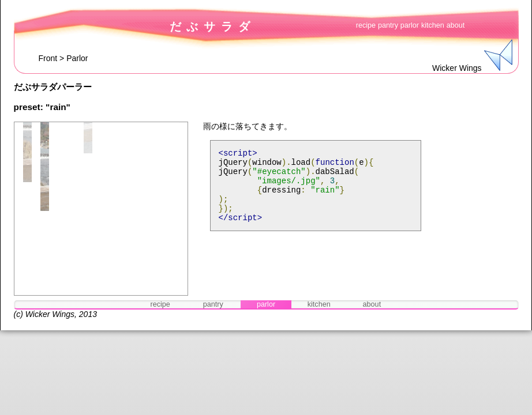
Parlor (77, 58)
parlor (410, 25)
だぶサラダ (213, 27)
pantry (388, 25)
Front (48, 58)
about (456, 25)
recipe (366, 25)
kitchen (433, 25)
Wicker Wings (50, 314)
